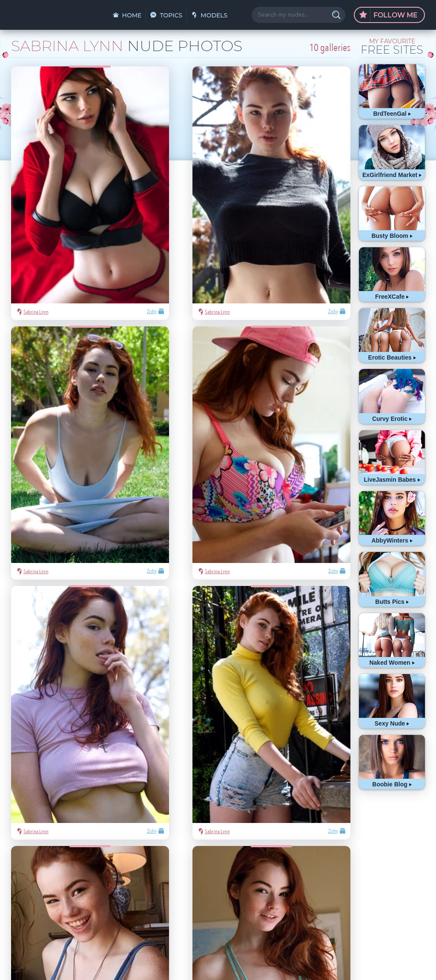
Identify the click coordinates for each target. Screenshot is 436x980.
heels (406, 876)
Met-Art (405, 864)
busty (344, 889)
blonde (382, 864)
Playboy (359, 864)
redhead (364, 876)
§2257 (275, 964)
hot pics (392, 851)
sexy (345, 851)
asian (327, 851)
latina (387, 876)
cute (326, 889)
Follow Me (389, 15)
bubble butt (335, 876)
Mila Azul (366, 851)
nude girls (333, 864)
